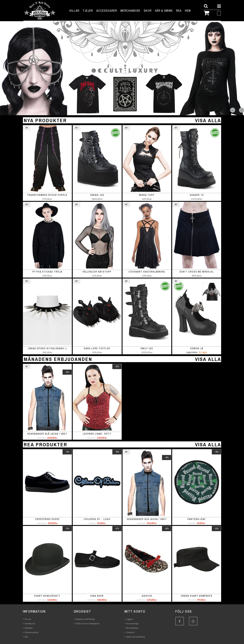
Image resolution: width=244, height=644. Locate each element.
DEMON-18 (197, 348)
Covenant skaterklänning (147, 272)
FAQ (26, 637)
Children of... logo (97, 519)
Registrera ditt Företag (85, 619)
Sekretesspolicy (31, 632)
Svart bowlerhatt (47, 596)
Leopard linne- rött (97, 434)
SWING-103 (97, 195)
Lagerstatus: (192, 352)
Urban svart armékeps (197, 596)
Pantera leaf (197, 519)
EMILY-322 (147, 348)
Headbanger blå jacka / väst (47, 434)
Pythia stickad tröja (47, 272)
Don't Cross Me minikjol (197, 272)
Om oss (28, 619)
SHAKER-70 (197, 195)
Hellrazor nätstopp (97, 272)
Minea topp (147, 195)
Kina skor (97, 596)
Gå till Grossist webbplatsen (88, 624)
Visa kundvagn (132, 624)
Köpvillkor (29, 628)
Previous (233, 110)
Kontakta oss (30, 624)
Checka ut (130, 632)
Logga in (130, 619)
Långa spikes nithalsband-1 (47, 348)
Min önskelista (132, 628)
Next (241, 110)
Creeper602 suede (47, 519)
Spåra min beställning (135, 637)
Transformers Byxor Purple (47, 195)
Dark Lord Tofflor (97, 348)
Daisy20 (147, 596)
